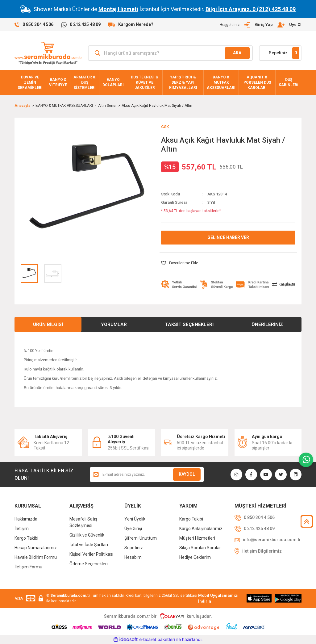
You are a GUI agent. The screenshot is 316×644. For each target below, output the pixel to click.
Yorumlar (114, 324)
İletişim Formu (28, 567)
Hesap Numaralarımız (36, 548)
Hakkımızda (26, 519)
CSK (165, 127)
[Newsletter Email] (147, 475)
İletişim (22, 529)
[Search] (170, 53)
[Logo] (48, 53)
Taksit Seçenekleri (189, 324)
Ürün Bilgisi (48, 324)
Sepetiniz (134, 548)
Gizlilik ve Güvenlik (87, 535)
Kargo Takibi (26, 538)
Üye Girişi (133, 529)
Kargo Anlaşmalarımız (201, 529)
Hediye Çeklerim (195, 557)
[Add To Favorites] (180, 263)
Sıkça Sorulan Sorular (200, 548)
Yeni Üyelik (135, 519)
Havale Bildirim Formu (36, 557)
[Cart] (280, 53)
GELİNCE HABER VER (228, 237)
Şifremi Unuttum (141, 538)
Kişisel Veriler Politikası (91, 554)
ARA (237, 53)
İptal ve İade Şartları (89, 545)
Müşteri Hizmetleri (197, 538)
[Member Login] (261, 25)
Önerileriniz (267, 324)
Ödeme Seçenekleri (89, 564)
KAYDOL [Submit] (187, 474)
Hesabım (133, 557)
